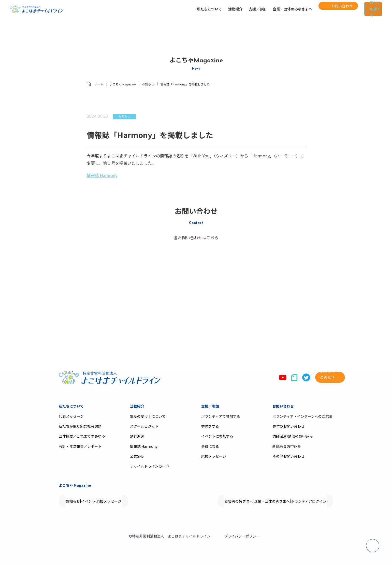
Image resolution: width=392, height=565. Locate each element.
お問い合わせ (283, 406)
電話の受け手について (148, 416)
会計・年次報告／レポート (80, 446)
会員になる (210, 446)
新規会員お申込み (287, 446)
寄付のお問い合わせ (288, 426)
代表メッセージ (71, 416)
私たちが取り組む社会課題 (80, 426)
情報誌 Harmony (102, 175)
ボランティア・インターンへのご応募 (302, 416)
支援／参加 (236, 12)
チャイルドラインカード (150, 466)
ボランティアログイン (304, 501)
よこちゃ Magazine (75, 485)
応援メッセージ (214, 456)
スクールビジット (144, 426)
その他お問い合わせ (288, 456)
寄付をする (210, 426)
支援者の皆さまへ (215, 501)
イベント (103, 501)
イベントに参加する (217, 436)
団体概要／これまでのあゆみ (82, 436)
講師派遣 (137, 436)
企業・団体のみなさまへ (271, 12)
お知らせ (78, 501)
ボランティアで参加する (221, 416)
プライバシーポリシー (242, 536)
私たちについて (188, 12)
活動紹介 (214, 12)
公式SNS (137, 456)
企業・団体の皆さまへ (258, 501)
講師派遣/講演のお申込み (293, 436)
